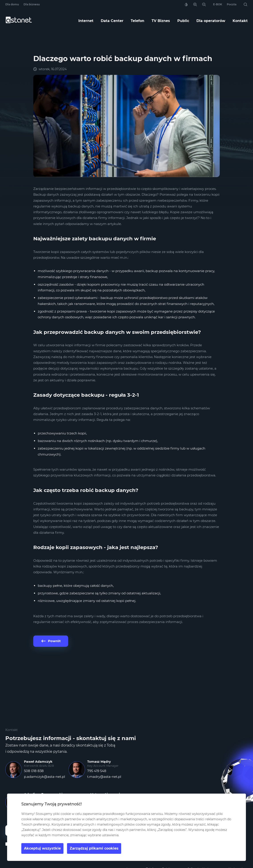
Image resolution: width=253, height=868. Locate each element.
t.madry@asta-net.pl (104, 777)
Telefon (137, 21)
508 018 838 (34, 771)
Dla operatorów (211, 21)
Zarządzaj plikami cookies (94, 848)
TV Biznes (161, 21)
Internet (86, 21)
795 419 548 (97, 771)
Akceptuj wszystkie (42, 848)
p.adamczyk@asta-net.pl (44, 777)
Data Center (112, 21)
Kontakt (240, 21)
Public (183, 21)
